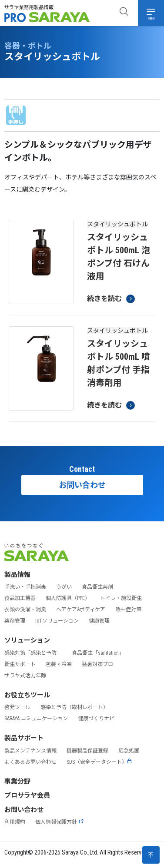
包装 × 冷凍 (59, 664)
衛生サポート (20, 664)
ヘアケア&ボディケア (81, 610)
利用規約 (15, 822)
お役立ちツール (27, 695)
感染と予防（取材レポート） (74, 707)
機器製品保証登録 (87, 751)
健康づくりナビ (96, 719)
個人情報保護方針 (60, 822)
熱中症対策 (128, 610)
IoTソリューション (57, 621)
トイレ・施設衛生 (121, 598)
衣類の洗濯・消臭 (25, 610)
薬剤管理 (15, 621)
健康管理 (99, 621)
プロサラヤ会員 (27, 795)
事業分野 (17, 782)
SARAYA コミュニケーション (36, 719)
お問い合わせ (82, 485)
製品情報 (17, 575)
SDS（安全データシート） (99, 762)
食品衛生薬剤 (97, 587)
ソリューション (27, 640)
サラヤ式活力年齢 (25, 676)
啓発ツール (17, 707)
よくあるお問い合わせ (30, 762)
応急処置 (129, 751)
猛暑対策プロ (97, 664)
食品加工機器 (20, 598)
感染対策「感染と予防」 (33, 653)
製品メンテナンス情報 (30, 751)
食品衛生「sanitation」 (98, 653)
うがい (64, 587)
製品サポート (24, 738)
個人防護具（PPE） (68, 598)
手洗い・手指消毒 (25, 587)
